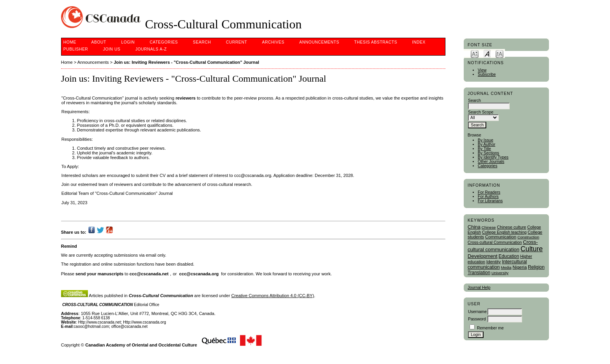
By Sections (488, 153)
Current (237, 42)
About (99, 42)
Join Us (112, 49)
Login (128, 42)
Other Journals (491, 162)
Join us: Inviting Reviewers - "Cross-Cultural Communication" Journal (186, 62)
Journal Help (479, 288)
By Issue (486, 140)
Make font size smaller (475, 53)
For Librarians (490, 201)
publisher (76, 49)
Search (202, 42)
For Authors (488, 197)
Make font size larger (500, 53)
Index (419, 42)
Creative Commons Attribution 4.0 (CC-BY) (273, 296)
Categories (487, 166)
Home (70, 42)
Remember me (490, 328)
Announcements (319, 42)
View (482, 70)
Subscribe (487, 74)
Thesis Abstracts (376, 42)
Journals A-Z (151, 49)
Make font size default (487, 53)
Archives (273, 42)
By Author (486, 144)
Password (477, 319)
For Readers (489, 192)
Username (477, 312)
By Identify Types (493, 157)
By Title (484, 149)
